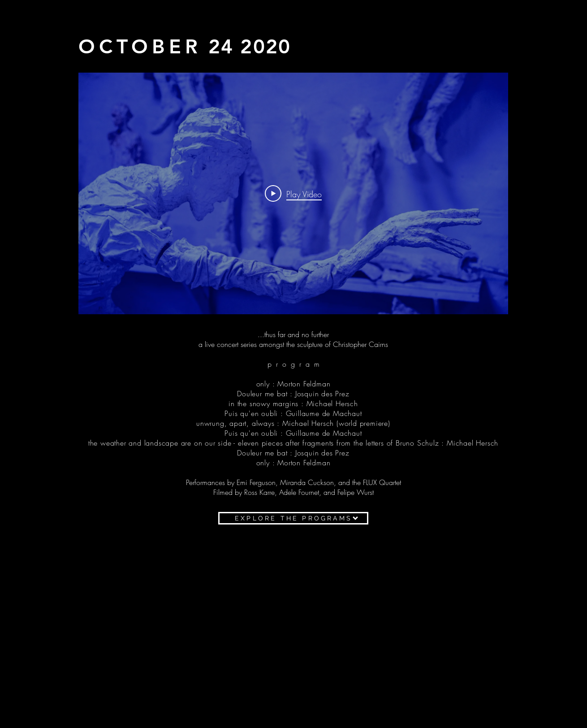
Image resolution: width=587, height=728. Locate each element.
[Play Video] (293, 194)
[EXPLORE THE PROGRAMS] (293, 518)
